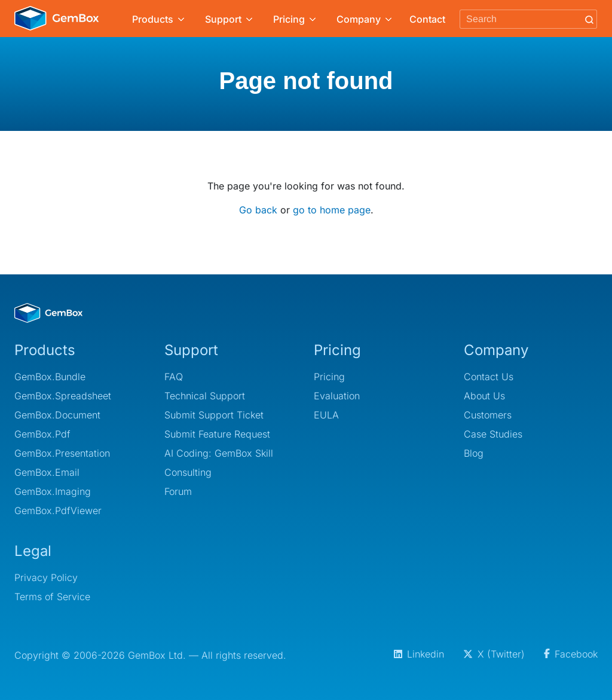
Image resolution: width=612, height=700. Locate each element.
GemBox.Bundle (50, 377)
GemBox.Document (57, 415)
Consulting (188, 472)
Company (364, 19)
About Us (484, 396)
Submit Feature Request (217, 434)
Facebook (571, 654)
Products (158, 19)
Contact (427, 19)
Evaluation (337, 396)
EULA (326, 415)
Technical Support (205, 396)
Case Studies (493, 434)
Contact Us (489, 377)
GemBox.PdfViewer (58, 511)
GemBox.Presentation (62, 453)
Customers (488, 415)
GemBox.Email (47, 472)
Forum (178, 491)
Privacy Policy (46, 577)
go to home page (332, 210)
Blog (474, 453)
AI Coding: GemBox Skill (219, 453)
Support (229, 19)
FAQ (174, 377)
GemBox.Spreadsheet (63, 396)
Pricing (294, 19)
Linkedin (419, 654)
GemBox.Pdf (42, 434)
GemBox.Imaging (53, 491)
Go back (258, 210)
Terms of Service (52, 597)
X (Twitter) (494, 654)
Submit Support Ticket (214, 415)
